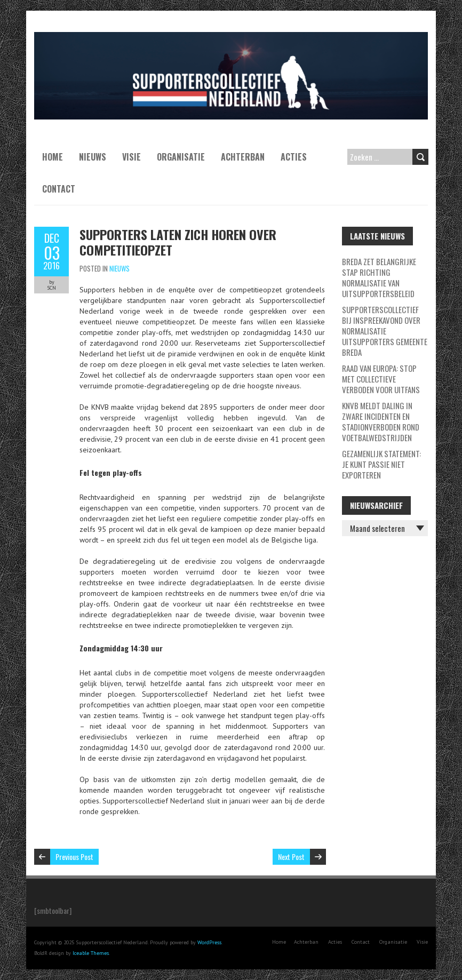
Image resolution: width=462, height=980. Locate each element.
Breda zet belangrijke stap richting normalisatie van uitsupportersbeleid (379, 277)
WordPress (209, 942)
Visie (132, 157)
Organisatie (181, 157)
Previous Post (74, 856)
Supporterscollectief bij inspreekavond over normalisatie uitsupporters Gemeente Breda (385, 331)
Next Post (291, 856)
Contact (59, 189)
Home (53, 157)
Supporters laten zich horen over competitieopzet (178, 242)
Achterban (243, 157)
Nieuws (93, 157)
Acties (294, 157)
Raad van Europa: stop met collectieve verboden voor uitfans (381, 379)
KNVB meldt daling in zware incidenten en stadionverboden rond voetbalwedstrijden (381, 421)
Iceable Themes (91, 953)
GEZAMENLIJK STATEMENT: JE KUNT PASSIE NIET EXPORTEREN (381, 464)
